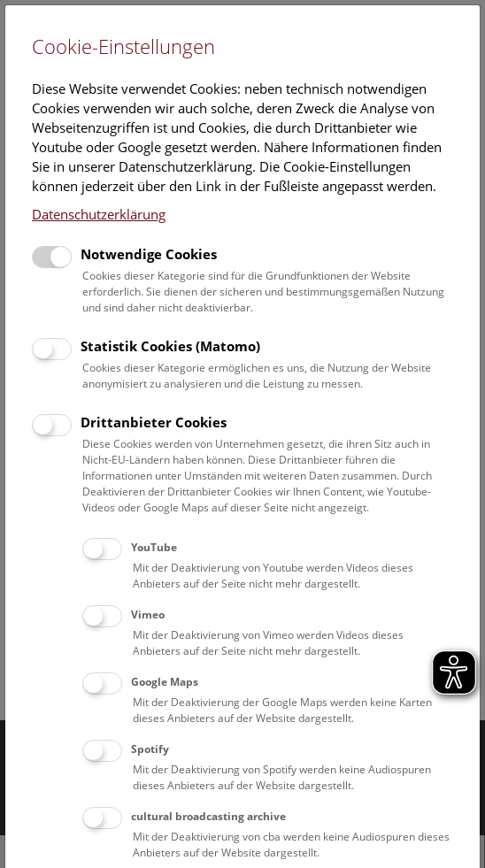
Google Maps (165, 682)
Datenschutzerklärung (99, 214)
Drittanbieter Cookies (154, 422)
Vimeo (148, 615)
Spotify (150, 749)
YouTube (154, 547)
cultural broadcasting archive (208, 816)
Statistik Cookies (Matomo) (170, 346)
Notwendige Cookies (149, 254)
